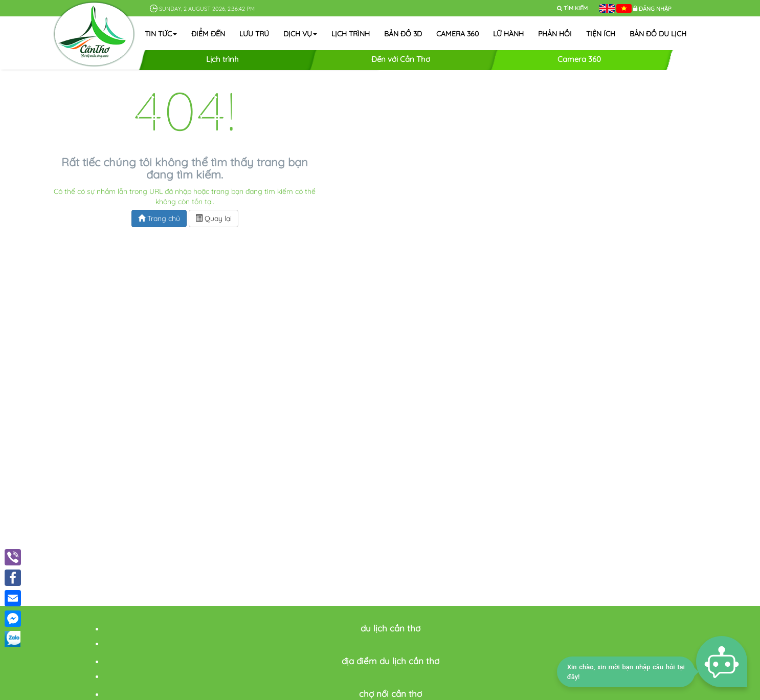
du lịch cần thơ (390, 628)
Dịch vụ (300, 34)
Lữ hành (508, 34)
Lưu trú (254, 34)
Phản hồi (555, 34)
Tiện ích (601, 34)
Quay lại (214, 218)
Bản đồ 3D (403, 34)
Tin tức (161, 34)
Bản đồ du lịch (658, 34)
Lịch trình (351, 34)
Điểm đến (208, 34)
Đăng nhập (655, 9)
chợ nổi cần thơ (390, 694)
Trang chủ (159, 218)
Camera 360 (457, 34)
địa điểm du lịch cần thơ (390, 661)
